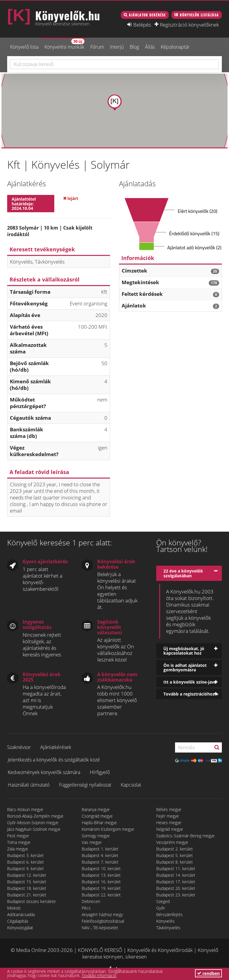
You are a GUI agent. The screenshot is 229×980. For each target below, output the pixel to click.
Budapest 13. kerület (101, 875)
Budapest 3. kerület (25, 855)
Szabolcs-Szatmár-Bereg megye (185, 836)
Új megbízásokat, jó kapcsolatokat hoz (184, 651)
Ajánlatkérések (56, 747)
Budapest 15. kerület (27, 882)
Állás (150, 47)
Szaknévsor (19, 747)
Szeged (163, 901)
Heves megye (169, 823)
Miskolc (14, 908)
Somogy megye (96, 836)
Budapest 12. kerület (27, 875)
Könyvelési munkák (64, 44)
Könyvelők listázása (199, 15)
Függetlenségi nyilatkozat (85, 785)
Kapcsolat (131, 785)
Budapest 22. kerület (101, 895)
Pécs (86, 908)
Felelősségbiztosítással (103, 921)
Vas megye (92, 842)
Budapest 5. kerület (175, 855)
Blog (134, 47)
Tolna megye (19, 842)
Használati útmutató (29, 785)
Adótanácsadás (21, 914)
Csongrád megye (97, 816)
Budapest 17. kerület (176, 882)
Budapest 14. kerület (176, 875)
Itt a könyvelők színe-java (190, 682)
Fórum (97, 47)
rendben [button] (208, 973)
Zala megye (18, 849)
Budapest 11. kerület (176, 869)
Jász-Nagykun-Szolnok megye (34, 829)
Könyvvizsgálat (20, 928)
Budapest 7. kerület (100, 862)
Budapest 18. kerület (27, 888)
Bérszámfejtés (170, 914)
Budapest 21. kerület (27, 895)
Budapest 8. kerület (175, 862)
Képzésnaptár (175, 47)
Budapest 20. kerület (176, 888)
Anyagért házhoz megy (102, 914)
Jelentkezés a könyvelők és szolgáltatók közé (54, 760)
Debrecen (91, 901)
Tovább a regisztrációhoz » (191, 694)
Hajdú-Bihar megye (99, 823)
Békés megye (169, 809)
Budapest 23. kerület (176, 895)
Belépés (142, 24)
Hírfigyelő (100, 772)
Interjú (117, 47)
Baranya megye (96, 809)
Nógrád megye (170, 829)
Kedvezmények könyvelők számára (44, 772)
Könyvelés (165, 921)
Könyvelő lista (24, 47)
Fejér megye (168, 816)
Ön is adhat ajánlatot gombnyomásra (185, 667)
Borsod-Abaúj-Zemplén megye (35, 816)
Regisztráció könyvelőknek (189, 24)
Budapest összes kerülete (31, 901)
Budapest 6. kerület (25, 862)
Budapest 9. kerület (25, 869)
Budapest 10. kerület (101, 869)
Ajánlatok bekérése (147, 15)
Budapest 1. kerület (100, 849)
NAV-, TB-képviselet (100, 928)
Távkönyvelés (168, 928)
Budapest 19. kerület (101, 888)
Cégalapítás (18, 921)
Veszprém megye (172, 842)
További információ (99, 975)
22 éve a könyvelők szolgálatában (183, 573)
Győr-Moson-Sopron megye (33, 823)
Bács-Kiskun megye (25, 809)
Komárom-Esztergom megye (108, 829)
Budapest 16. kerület (101, 882)
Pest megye (18, 836)
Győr (161, 908)
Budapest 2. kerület (175, 849)
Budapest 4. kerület (100, 855)
